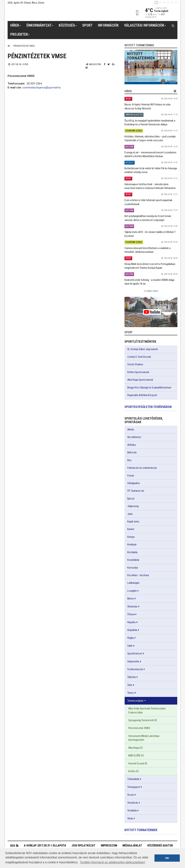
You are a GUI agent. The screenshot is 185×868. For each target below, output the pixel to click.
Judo (130, 514)
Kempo (131, 537)
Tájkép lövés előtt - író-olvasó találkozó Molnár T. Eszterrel (150, 234)
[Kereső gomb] (173, 25)
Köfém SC (134, 771)
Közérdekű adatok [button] (160, 845)
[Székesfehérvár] (41, 13)
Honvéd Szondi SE (138, 763)
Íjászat (131, 499)
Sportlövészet (135, 654)
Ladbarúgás (133, 583)
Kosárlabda (133, 560)
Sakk (130, 646)
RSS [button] (13, 846)
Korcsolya (133, 568)
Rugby (131, 638)
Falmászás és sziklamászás (142, 468)
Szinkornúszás (135, 669)
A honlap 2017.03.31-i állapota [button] (45, 845)
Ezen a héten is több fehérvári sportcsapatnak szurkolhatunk (148, 202)
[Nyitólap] (9, 46)
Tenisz (131, 693)
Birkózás (132, 452)
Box (129, 460)
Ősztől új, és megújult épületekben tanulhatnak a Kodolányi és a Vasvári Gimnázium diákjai (150, 123)
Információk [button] (108, 25)
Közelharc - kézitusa (138, 575)
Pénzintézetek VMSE (139, 728)
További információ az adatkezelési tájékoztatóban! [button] (112, 862)
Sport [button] (87, 25)
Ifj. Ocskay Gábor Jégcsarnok (143, 349)
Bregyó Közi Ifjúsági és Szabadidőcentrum (149, 388)
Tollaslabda (133, 779)
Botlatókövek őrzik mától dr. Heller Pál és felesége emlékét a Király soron (151, 170)
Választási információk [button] (145, 27)
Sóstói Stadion (135, 364)
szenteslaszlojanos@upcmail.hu (42, 88)
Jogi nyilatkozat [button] (83, 845)
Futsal (131, 476)
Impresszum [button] (109, 845)
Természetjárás (135, 701)
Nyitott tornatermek (141, 830)
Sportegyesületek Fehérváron (148, 407)
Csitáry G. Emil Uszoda (139, 357)
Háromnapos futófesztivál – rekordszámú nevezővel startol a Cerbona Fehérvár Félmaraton (150, 186)
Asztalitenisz (134, 437)
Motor (131, 599)
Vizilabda (132, 810)
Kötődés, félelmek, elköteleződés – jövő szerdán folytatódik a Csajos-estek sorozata (150, 138)
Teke (130, 685)
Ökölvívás (132, 607)
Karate (131, 529)
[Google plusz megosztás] (114, 64)
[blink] (176, 3)
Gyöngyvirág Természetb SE (143, 720)
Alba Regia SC (136, 748)
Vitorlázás (133, 803)
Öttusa (131, 614)
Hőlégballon (134, 483)
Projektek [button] (20, 36)
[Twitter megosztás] (109, 64)
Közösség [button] (68, 27)
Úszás (131, 795)
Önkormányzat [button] (40, 27)
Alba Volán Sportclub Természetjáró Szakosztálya (147, 710)
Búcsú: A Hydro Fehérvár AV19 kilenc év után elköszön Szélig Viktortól (148, 106)
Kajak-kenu (133, 522)
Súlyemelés (133, 661)
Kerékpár (132, 544)
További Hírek (151, 291)
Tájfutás (132, 677)
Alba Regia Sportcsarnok (140, 380)
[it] (172, 3)
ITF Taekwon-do (136, 491)
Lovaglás (132, 591)
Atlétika (132, 445)
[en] (160, 3)
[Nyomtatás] (87, 68)
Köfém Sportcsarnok (138, 372)
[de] (168, 3)
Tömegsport (134, 787)
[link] (151, 67)
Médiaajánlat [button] (132, 845)
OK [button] (167, 858)
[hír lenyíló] (175, 91)
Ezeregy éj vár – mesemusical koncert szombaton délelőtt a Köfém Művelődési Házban (150, 154)
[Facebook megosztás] (105, 64)
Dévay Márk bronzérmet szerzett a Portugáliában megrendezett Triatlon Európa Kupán (150, 266)
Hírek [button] (16, 27)
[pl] (164, 3)
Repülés (132, 622)
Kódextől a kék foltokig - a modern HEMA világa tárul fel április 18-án (149, 282)
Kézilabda (132, 552)
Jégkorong (133, 506)
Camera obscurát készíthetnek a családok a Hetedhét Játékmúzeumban (148, 250)
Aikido (131, 429)
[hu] (156, 3)
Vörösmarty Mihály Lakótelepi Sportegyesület (144, 738)
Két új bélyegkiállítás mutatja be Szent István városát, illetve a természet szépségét (148, 218)
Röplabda (132, 630)
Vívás (130, 818)
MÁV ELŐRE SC (136, 756)
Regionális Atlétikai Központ (142, 395)
